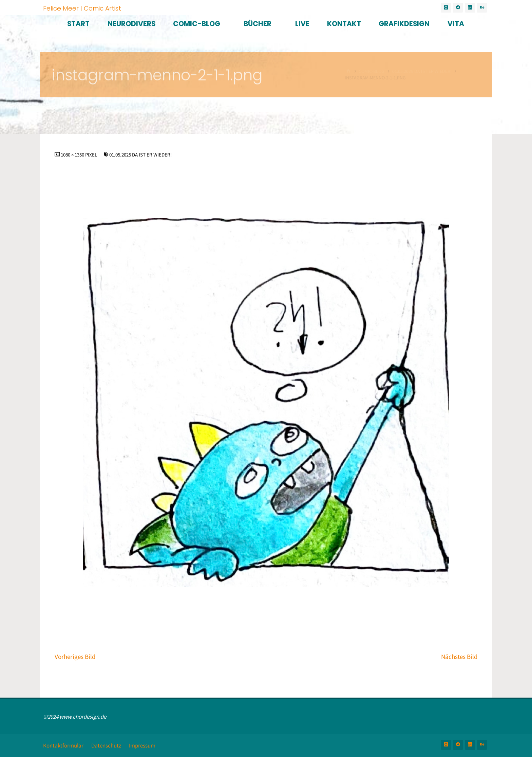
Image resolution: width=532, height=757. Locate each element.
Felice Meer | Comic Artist (82, 8)
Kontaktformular (63, 745)
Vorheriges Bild (75, 657)
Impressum (142, 745)
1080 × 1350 (73, 155)
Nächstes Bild (459, 657)
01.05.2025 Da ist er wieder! (140, 155)
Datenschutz (106, 745)
